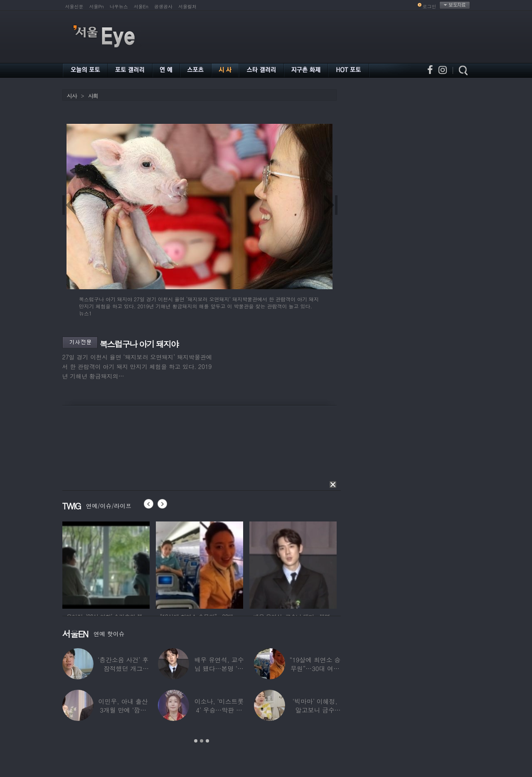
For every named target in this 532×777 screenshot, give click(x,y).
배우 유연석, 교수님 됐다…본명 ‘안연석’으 (219, 668)
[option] (119, 564)
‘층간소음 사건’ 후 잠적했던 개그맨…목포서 (123, 668)
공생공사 (163, 6)
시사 (72, 96)
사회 (93, 96)
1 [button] (196, 741)
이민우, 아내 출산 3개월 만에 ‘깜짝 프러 (123, 710)
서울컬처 (187, 6)
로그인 (430, 6)
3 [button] (207, 741)
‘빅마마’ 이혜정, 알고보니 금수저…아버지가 (315, 710)
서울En (141, 6)
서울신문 (74, 6)
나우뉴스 (119, 6)
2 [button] (202, 741)
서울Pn (97, 6)
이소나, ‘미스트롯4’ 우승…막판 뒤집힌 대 (219, 710)
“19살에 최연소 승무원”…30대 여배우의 (315, 668)
